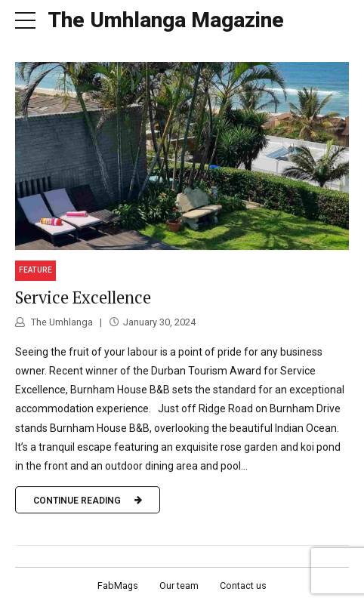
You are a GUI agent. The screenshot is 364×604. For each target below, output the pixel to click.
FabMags (118, 586)
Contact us (243, 586)
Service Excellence (83, 297)
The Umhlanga (61, 322)
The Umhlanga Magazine (166, 20)
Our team (179, 586)
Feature (35, 270)
